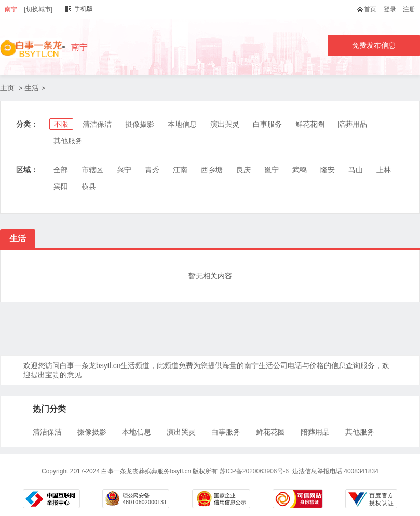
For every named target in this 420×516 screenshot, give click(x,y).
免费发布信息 (374, 45)
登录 (390, 9)
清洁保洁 (97, 124)
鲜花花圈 (310, 124)
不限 (61, 124)
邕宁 (272, 170)
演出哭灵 (225, 124)
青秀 (152, 170)
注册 (409, 9)
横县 (89, 186)
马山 (356, 170)
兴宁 (124, 170)
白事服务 (267, 124)
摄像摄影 (140, 124)
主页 (7, 88)
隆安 (328, 170)
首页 (369, 9)
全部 (61, 170)
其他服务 (68, 141)
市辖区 (92, 170)
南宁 (11, 9)
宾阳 (61, 186)
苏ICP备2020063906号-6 (254, 471)
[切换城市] (38, 9)
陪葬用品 (353, 124)
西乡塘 (212, 170)
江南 (180, 170)
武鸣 (300, 170)
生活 (32, 88)
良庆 (243, 170)
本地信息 (182, 124)
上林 (384, 170)
